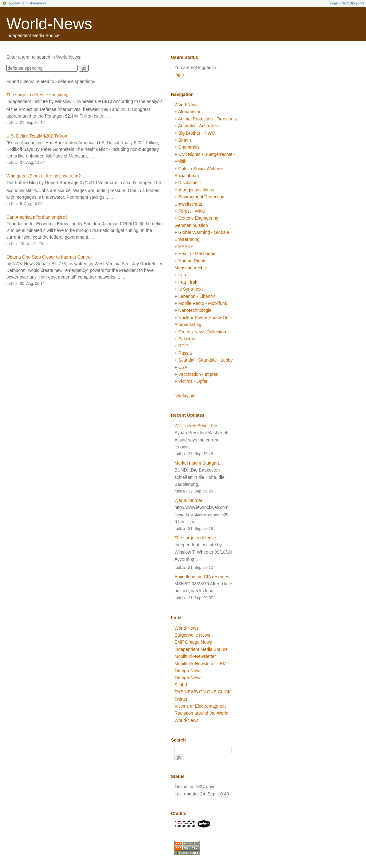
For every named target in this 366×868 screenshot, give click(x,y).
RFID (183, 346)
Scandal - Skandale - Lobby (205, 360)
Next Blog (349, 3)
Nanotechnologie (195, 310)
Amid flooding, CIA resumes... (204, 577)
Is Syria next (190, 289)
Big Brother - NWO (197, 133)
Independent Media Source (201, 649)
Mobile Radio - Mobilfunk (203, 303)
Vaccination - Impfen (198, 374)
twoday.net (17, 3)
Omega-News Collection (202, 332)
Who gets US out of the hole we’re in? (44, 176)
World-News (49, 24)
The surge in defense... (197, 538)
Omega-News (188, 678)
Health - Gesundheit (198, 254)
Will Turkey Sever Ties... (198, 426)
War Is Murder (188, 500)
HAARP (186, 247)
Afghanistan (190, 112)
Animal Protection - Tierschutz (207, 119)
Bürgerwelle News (192, 635)
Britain (185, 140)
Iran (182, 275)
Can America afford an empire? (37, 217)
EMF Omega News (193, 642)
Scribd (181, 685)
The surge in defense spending (37, 95)
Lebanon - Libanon (197, 296)
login (179, 74)
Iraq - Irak (188, 282)
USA (183, 367)
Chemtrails (189, 147)
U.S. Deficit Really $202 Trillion (37, 136)
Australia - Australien (198, 126)
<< (361, 3)
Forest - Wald (192, 211)
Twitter (181, 699)
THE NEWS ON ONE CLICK (203, 692)
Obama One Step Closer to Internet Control (49, 257)
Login (334, 3)
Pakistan (187, 339)
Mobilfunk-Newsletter (195, 656)
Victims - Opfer (193, 381)
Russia (185, 353)
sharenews (38, 3)
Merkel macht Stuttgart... (199, 463)
